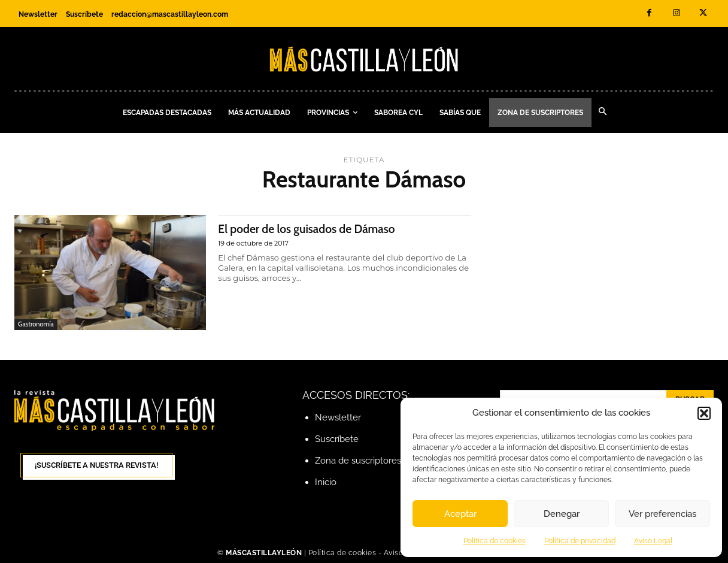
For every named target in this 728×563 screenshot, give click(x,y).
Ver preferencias (662, 514)
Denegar (562, 514)
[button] (704, 413)
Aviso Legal (653, 541)
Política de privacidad (580, 541)
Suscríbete (337, 439)
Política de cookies (495, 541)
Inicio (326, 482)
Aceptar (460, 514)
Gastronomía (36, 324)
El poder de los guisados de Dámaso (315, 228)
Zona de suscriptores (358, 461)
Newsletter (338, 417)
